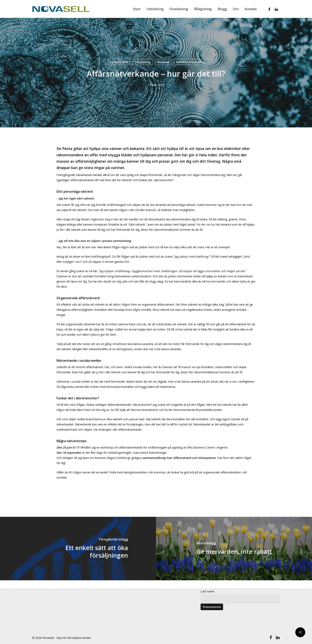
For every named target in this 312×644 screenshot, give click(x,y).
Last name (207, 591)
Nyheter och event (189, 62)
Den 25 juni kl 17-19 (70, 447)
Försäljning (143, 62)
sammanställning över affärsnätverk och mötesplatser (179, 458)
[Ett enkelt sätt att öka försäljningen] (78, 549)
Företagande (119, 62)
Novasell (163, 62)
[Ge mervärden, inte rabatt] (234, 549)
